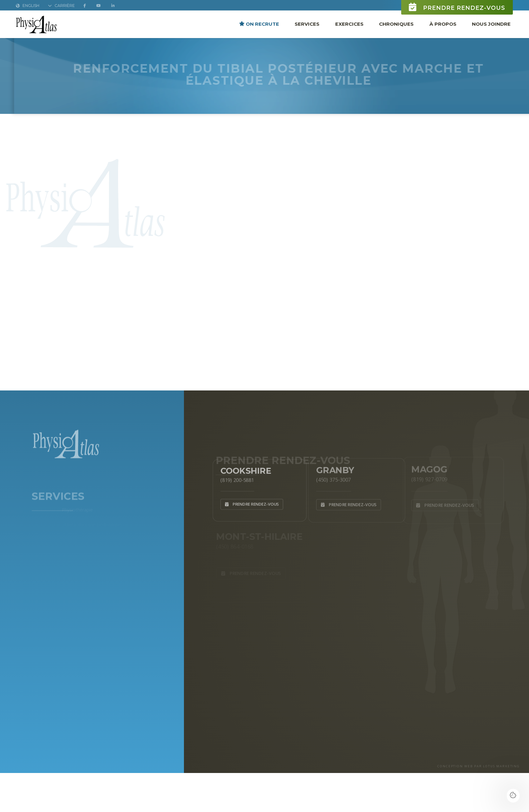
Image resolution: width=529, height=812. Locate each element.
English (28, 6)
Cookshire (245, 469)
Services (307, 24)
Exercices (349, 24)
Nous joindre (491, 24)
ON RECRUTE (259, 24)
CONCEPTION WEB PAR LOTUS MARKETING (479, 766)
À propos (443, 24)
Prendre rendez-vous (457, 7)
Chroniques (396, 24)
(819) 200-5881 (235, 479)
